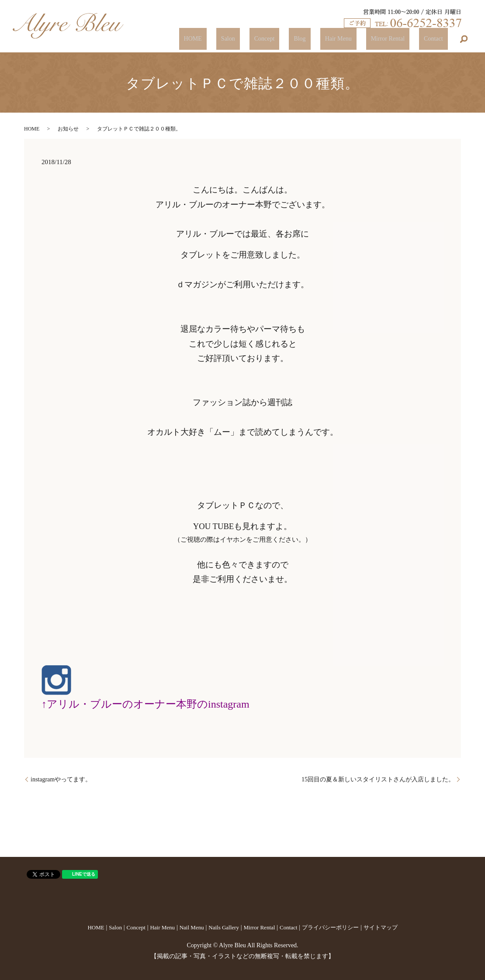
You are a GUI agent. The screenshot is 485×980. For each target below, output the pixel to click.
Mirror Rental (402, 39)
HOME (255, 39)
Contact (438, 39)
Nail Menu (192, 927)
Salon (281, 39)
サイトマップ (381, 927)
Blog (333, 39)
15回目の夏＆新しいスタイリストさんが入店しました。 (378, 779)
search (464, 39)
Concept (307, 39)
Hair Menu (362, 39)
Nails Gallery (224, 927)
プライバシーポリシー (330, 927)
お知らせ (68, 129)
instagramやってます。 (61, 779)
